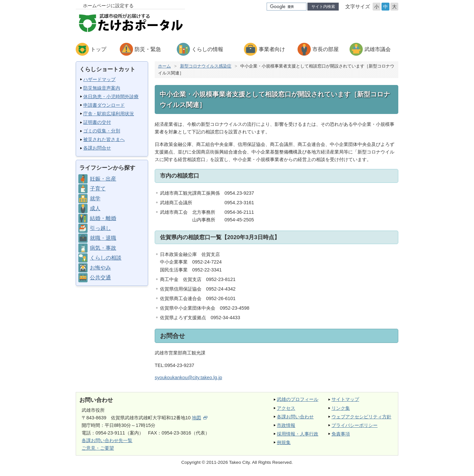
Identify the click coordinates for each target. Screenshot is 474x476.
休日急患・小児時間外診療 (111, 97)
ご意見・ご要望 (98, 448)
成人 (95, 208)
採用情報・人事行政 (298, 434)
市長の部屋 (326, 49)
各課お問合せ (97, 148)
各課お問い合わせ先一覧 (107, 440)
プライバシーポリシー (355, 425)
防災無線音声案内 (102, 88)
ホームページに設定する (108, 6)
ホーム (164, 66)
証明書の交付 (97, 122)
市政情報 (286, 425)
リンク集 (341, 408)
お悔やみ (100, 268)
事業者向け (272, 49)
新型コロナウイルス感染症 (206, 66)
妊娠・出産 (103, 179)
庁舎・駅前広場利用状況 (109, 114)
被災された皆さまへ (104, 139)
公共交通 (100, 278)
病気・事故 (103, 248)
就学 (95, 198)
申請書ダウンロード (104, 105)
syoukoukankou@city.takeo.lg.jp (188, 378)
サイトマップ (345, 399)
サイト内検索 (323, 7)
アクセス (286, 408)
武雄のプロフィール (298, 399)
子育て (98, 189)
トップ (98, 49)
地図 (200, 418)
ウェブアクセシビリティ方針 (361, 417)
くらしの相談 (106, 258)
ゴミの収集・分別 (102, 131)
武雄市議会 (378, 49)
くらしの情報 (207, 49)
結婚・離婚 (103, 218)
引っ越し (100, 228)
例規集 (284, 442)
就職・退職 (103, 238)
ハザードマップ (99, 79)
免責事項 (341, 434)
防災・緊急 (148, 49)
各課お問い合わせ (295, 417)
